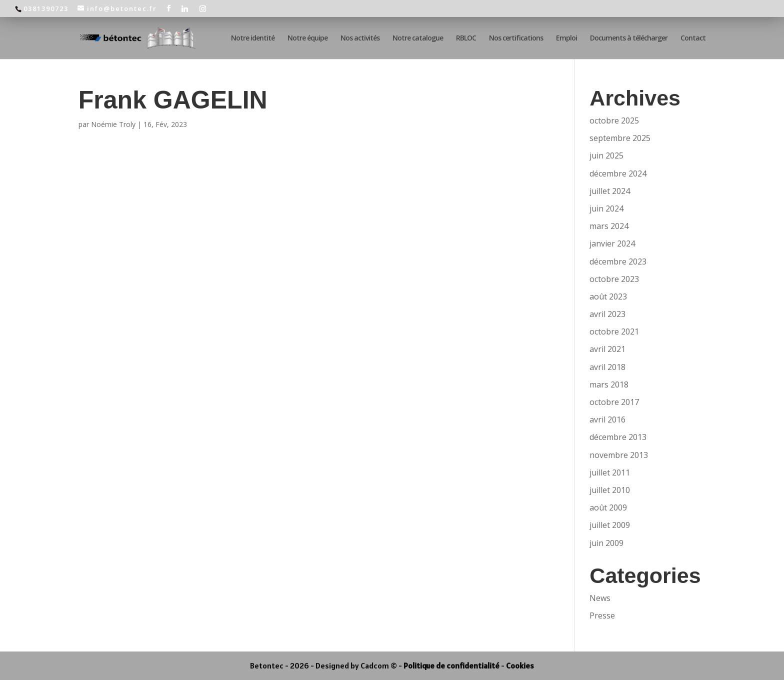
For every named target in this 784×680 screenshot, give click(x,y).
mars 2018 (609, 384)
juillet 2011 (610, 472)
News (600, 598)
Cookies (520, 665)
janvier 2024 (612, 243)
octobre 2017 (614, 402)
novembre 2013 (619, 455)
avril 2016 (607, 419)
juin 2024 (606, 208)
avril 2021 (607, 349)
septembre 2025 (620, 138)
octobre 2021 (614, 331)
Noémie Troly (113, 124)
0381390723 (46, 8)
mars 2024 (609, 226)
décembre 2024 (618, 173)
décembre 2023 (618, 261)
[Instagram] (203, 8)
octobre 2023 (614, 279)
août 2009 (608, 507)
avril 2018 (607, 367)
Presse (602, 615)
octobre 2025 (614, 120)
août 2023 (608, 296)
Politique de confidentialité (451, 665)
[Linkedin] (185, 8)
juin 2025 (606, 155)
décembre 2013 (618, 437)
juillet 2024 (610, 191)
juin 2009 (606, 543)
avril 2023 (607, 314)
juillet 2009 (610, 525)
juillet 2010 (610, 490)
